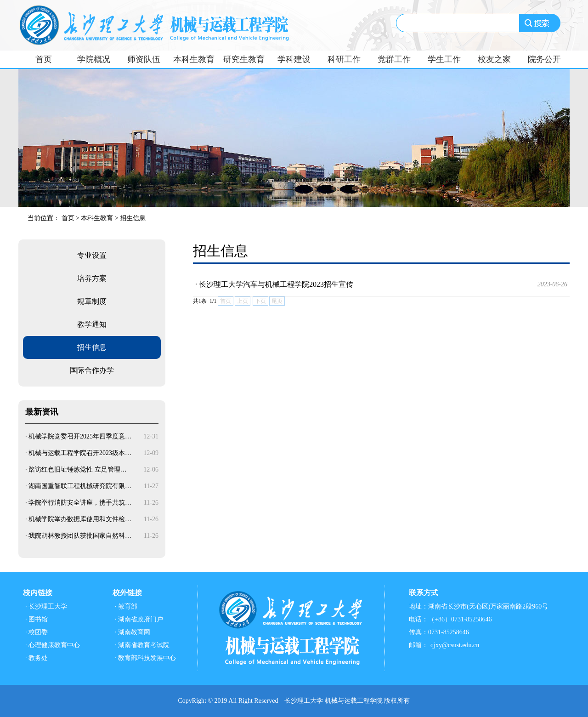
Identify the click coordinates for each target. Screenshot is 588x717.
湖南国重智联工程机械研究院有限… (80, 486)
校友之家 (494, 59)
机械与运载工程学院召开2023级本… (80, 453)
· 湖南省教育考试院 (142, 645)
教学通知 (92, 324)
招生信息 (133, 218)
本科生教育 (194, 59)
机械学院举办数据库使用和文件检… (80, 519)
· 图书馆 (37, 619)
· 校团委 (37, 632)
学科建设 (294, 59)
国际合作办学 (92, 370)
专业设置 (92, 255)
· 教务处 (37, 658)
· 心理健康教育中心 (53, 645)
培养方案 (92, 278)
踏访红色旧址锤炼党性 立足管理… (78, 469)
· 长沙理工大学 (46, 606)
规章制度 (92, 301)
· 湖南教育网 (133, 632)
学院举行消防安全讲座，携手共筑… (80, 503)
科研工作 (344, 59)
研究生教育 (244, 59)
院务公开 (544, 59)
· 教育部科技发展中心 (145, 658)
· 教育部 (126, 606)
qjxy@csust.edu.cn (455, 645)
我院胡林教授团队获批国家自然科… (80, 536)
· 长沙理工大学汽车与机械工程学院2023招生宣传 (381, 285)
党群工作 (394, 59)
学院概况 (94, 59)
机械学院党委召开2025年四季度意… (80, 436)
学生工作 (444, 59)
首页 (44, 59)
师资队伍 (144, 59)
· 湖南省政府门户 (139, 619)
